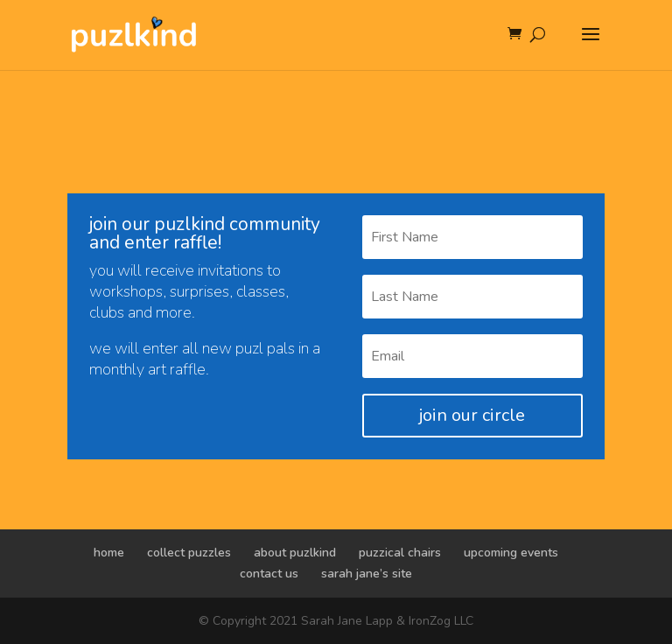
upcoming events (511, 553)
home (109, 553)
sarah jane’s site (367, 574)
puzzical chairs (400, 553)
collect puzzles (189, 553)
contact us (269, 574)
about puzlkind (295, 553)
